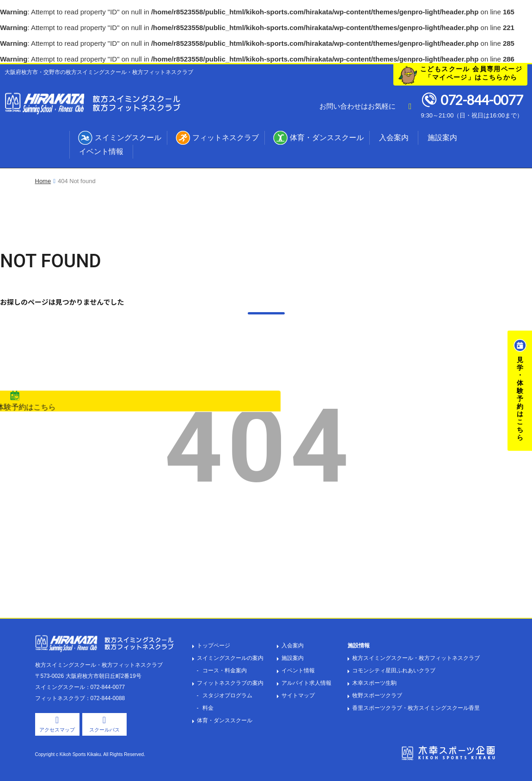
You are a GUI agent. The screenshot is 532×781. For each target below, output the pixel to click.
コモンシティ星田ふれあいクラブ (394, 670)
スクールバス (104, 730)
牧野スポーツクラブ (377, 695)
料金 (208, 708)
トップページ (214, 646)
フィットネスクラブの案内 (230, 683)
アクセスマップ (57, 730)
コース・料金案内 (225, 670)
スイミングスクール (128, 138)
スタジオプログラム (227, 695)
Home (43, 181)
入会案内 (394, 138)
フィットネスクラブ (226, 138)
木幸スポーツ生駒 (374, 683)
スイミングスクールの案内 (230, 658)
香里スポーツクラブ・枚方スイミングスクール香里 (416, 708)
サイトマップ (298, 695)
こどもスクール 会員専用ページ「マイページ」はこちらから (471, 73)
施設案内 (442, 138)
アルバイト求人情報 (306, 683)
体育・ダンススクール (327, 138)
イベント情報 (101, 151)
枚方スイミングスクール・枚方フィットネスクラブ (416, 658)
